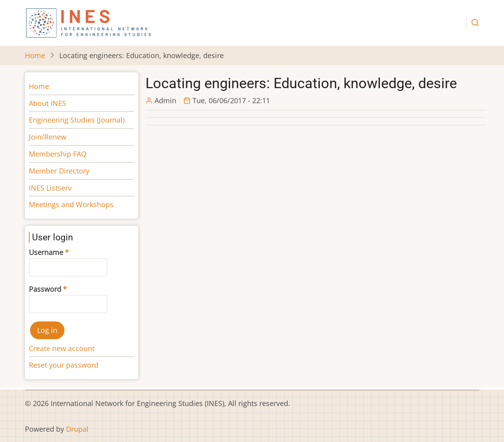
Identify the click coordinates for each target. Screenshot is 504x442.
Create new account (62, 348)
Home (35, 55)
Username (46, 252)
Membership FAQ (58, 154)
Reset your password (64, 365)
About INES (47, 103)
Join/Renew (48, 137)
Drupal (77, 429)
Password (45, 289)
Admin (165, 100)
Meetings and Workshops (71, 204)
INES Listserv (50, 188)
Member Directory (59, 171)
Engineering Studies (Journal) (77, 120)
